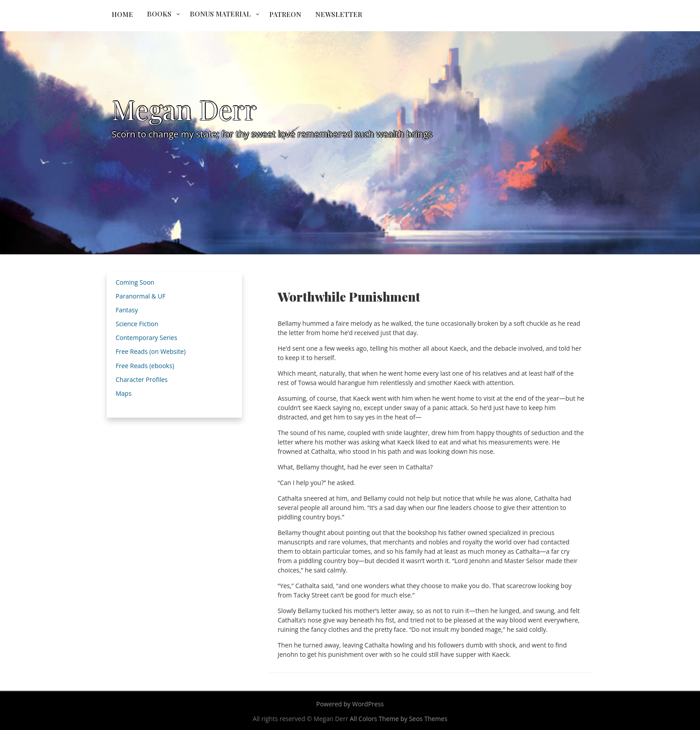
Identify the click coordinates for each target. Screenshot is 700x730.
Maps (124, 393)
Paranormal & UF (141, 296)
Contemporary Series (146, 338)
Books (159, 14)
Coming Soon (135, 282)
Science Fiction (137, 324)
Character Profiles (142, 380)
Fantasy (127, 310)
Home (122, 14)
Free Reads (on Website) (151, 351)
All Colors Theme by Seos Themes (399, 719)
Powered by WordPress (350, 704)
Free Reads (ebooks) (145, 366)
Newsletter (339, 14)
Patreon (285, 14)
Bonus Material (220, 14)
